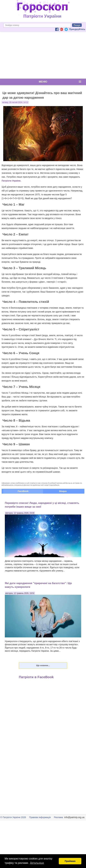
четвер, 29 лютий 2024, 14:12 (15, 102)
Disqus (63, 491)
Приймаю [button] (70, 861)
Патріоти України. (11, 181)
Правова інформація (40, 817)
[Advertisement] (43, 55)
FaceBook (23, 491)
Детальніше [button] (37, 863)
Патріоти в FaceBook (36, 677)
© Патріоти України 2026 (13, 817)
